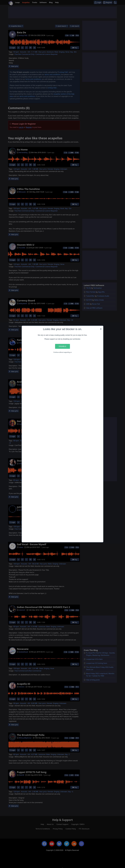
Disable (62, 346)
